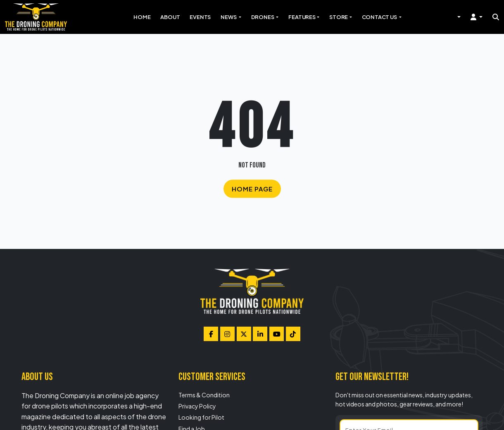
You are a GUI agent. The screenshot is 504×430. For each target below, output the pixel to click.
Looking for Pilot (201, 417)
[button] (477, 17)
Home (142, 17)
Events (200, 17)
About (170, 17)
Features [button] (302, 17)
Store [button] (339, 17)
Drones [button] (263, 17)
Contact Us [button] (380, 17)
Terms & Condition (204, 395)
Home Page (252, 188)
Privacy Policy (197, 406)
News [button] (229, 17)
